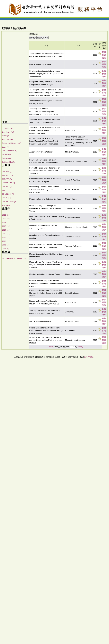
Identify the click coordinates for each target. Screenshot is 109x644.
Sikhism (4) (7, 154)
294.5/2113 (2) (8, 194)
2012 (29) (6, 215)
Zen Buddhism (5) (10, 151)
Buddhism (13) (8, 132)
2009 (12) (6, 241)
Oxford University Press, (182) (15, 258)
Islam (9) (6, 136)
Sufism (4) (6, 158)
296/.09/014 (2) (8, 183)
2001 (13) (6, 234)
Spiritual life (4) (8, 162)
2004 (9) (6, 249)
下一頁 (80, 347)
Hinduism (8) (7, 140)
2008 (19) (6, 222)
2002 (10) (6, 245)
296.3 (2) (6, 205)
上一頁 (51, 347)
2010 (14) (6, 230)
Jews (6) (6, 147)
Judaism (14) (8, 128)
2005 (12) (6, 237)
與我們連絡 (88, 357)
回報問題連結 (104, 55)
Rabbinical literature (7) (12, 143)
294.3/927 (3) (8, 175)
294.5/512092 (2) (9, 202)
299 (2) (5, 190)
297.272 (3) (7, 179)
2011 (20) (6, 219)
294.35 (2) (6, 198)
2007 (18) (6, 226)
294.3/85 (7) (7, 172)
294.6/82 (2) (7, 187)
